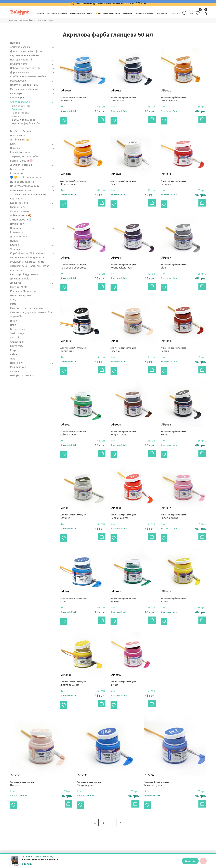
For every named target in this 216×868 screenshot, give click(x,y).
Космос (14, 245)
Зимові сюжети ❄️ (21, 219)
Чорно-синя (73, 341)
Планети (15, 321)
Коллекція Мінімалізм (23, 291)
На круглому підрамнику (25, 186)
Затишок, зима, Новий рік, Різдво (30, 266)
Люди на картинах (21, 165)
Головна (13, 20)
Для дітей (16, 283)
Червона (173, 180)
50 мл (51, 20)
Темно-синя (123, 99)
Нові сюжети (18, 135)
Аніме (13, 354)
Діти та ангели (19, 236)
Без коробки (18, 329)
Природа (15, 228)
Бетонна (73, 503)
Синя (73, 584)
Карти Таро (17, 198)
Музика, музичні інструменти (27, 257)
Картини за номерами (73, 848)
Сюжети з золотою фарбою (26, 308)
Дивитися (190, 861)
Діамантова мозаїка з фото (26, 51)
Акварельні (17, 342)
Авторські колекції (21, 190)
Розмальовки (18, 81)
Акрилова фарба (27, 20)
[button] (83, 111)
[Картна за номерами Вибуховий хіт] (15, 861)
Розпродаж (17, 173)
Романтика (17, 232)
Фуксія (123, 664)
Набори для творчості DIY (25, 68)
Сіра (173, 261)
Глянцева (42, 20)
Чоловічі (15, 249)
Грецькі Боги (18, 207)
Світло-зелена (73, 422)
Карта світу (17, 346)
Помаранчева (173, 99)
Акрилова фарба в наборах (28, 123)
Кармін (173, 341)
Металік (16, 116)
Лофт (13, 358)
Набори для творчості (23, 375)
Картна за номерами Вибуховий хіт (41, 860)
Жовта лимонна (73, 664)
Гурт (96, 848)
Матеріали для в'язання (24, 89)
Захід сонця (17, 333)
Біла (123, 180)
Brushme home (19, 64)
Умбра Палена (123, 422)
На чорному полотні (22, 182)
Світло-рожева (173, 503)
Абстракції (16, 270)
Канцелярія (17, 97)
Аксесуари (16, 93)
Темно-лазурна (157, 762)
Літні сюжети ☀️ (20, 139)
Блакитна (73, 99)
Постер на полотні (21, 59)
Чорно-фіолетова (123, 261)
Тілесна (123, 341)
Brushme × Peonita (21, 131)
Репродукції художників (24, 274)
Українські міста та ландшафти (28, 194)
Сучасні (15, 337)
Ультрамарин (90, 762)
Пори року (16, 363)
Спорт (14, 299)
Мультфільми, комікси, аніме (27, 262)
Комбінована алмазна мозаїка (28, 76)
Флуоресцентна (21, 106)
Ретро (14, 350)
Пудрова (23, 762)
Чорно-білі (17, 316)
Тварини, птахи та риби (24, 156)
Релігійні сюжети (20, 152)
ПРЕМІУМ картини (21, 295)
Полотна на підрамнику (24, 85)
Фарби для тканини (23, 120)
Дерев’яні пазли (20, 72)
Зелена (123, 584)
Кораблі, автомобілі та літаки (28, 253)
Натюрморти (18, 224)
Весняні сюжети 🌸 (21, 161)
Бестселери (17, 169)
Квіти (13, 144)
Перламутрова (20, 113)
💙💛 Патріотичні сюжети (26, 177)
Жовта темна (73, 180)
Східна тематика (20, 211)
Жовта (173, 584)
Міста (13, 304)
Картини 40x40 (19, 287)
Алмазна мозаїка (20, 47)
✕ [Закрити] (203, 861)
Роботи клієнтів (103, 843)
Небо (13, 325)
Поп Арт (15, 241)
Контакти (150, 848)
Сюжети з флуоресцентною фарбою (32, 312)
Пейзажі (15, 148)
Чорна (173, 422)
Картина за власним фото (25, 55)
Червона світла (123, 503)
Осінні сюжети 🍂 (21, 215)
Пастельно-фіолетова (73, 261)
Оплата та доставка (156, 843)
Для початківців (20, 278)
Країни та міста (19, 203)
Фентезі (15, 371)
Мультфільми (18, 367)
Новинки (15, 43)
